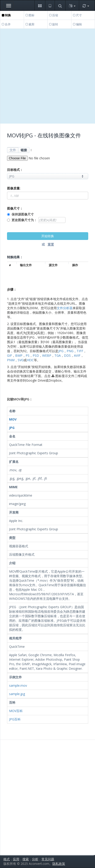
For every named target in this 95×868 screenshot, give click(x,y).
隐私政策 (59, 864)
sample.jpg (17, 694)
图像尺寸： (15, 208)
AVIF (77, 355)
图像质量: (14, 188)
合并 (6, 24)
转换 (6, 15)
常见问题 (48, 859)
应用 (16, 859)
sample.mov (18, 685)
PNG (70, 351)
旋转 (54, 24)
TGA (58, 355)
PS (28, 355)
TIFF (80, 351)
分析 (35, 859)
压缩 (54, 15)
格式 (7, 859)
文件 (13, 150)
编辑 (77, 24)
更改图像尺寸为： (24, 220)
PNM (11, 360)
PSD (36, 355)
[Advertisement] (47, 76)
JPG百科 (15, 719)
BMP (19, 355)
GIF (10, 355)
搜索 (26, 859)
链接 (24, 150)
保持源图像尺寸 (23, 214)
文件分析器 (65, 308)
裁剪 (30, 24)
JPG (61, 351)
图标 (30, 15)
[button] (40, 6)
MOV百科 (16, 711)
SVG (21, 360)
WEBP (47, 355)
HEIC (30, 360)
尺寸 (77, 15)
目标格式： (15, 170)
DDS (67, 355)
